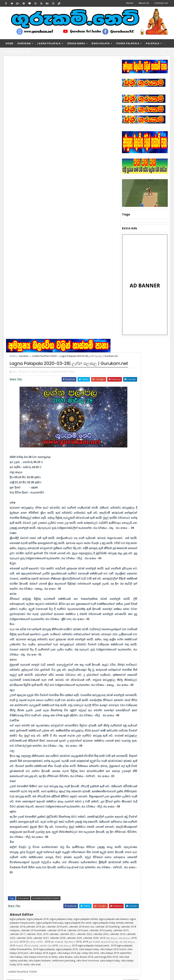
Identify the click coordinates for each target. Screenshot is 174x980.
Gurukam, (45, 102)
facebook (99, 803)
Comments (161, 421)
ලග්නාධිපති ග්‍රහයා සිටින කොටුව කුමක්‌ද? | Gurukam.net (91, 888)
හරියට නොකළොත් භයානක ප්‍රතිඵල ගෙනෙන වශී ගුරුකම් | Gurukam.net (92, 936)
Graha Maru (76, 43)
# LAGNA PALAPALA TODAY (47, 695)
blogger (25, 803)
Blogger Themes (61, 960)
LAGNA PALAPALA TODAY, (64, 102)
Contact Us (161, 3)
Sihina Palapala (128, 43)
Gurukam (24, 43)
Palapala (153, 43)
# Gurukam (24, 695)
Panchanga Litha (18, 52)
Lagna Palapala (49, 43)
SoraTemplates (25, 960)
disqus (62, 803)
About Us (144, 3)
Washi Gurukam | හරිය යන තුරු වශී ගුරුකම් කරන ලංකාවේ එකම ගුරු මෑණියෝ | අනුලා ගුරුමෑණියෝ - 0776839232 (85, 904)
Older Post (109, 793)
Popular (144, 421)
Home (130, 3)
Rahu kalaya (101, 43)
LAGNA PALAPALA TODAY (45, 76)
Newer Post (16, 793)
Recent (128, 421)
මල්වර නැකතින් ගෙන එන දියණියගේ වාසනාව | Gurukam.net (92, 921)
